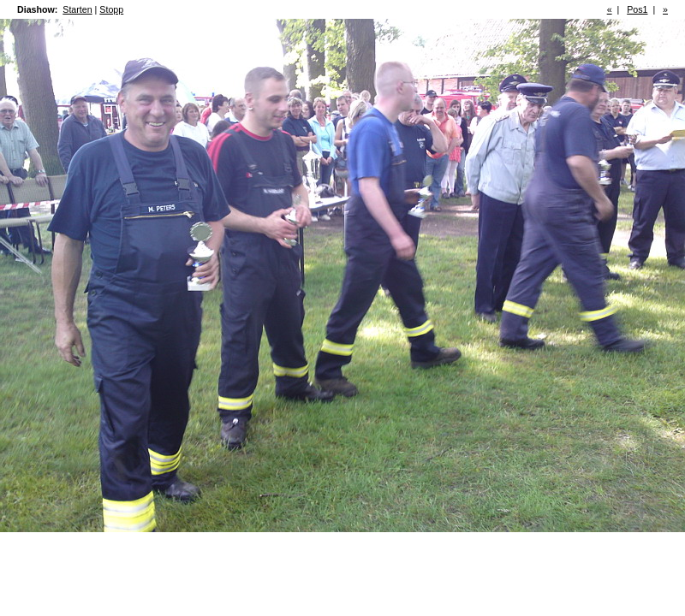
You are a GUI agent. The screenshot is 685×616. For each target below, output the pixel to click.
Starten (77, 9)
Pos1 (637, 9)
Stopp (111, 9)
